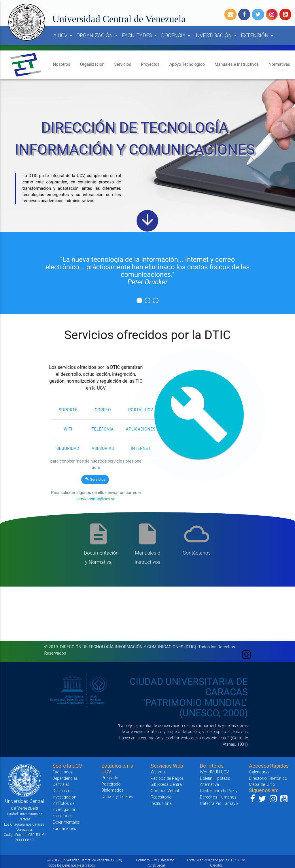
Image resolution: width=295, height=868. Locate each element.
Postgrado (111, 784)
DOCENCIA (177, 35)
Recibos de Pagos (167, 778)
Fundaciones (64, 828)
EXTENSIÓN (258, 35)
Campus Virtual (165, 791)
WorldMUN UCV (214, 772)
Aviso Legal (156, 865)
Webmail (159, 772)
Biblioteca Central (167, 784)
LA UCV (62, 35)
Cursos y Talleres (117, 796)
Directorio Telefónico (268, 778)
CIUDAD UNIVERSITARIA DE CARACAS (189, 687)
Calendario (259, 772)
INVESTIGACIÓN (216, 35)
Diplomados (112, 790)
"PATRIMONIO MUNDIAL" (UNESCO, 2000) (195, 708)
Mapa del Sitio (262, 784)
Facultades (62, 772)
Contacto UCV (146, 860)
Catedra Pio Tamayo (219, 803)
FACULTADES (140, 35)
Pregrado (110, 778)
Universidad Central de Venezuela (119, 19)
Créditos (216, 865)
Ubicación (167, 860)
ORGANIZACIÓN (98, 35)
